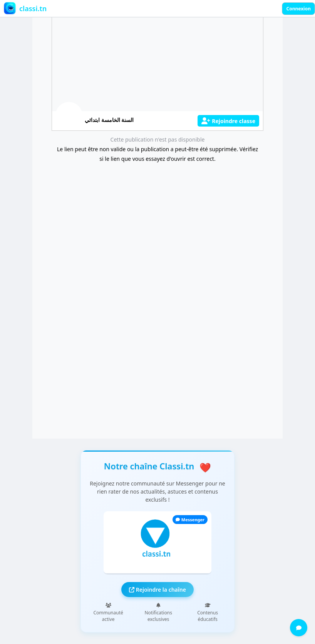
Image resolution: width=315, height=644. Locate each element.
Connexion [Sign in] (298, 9)
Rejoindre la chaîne (157, 590)
